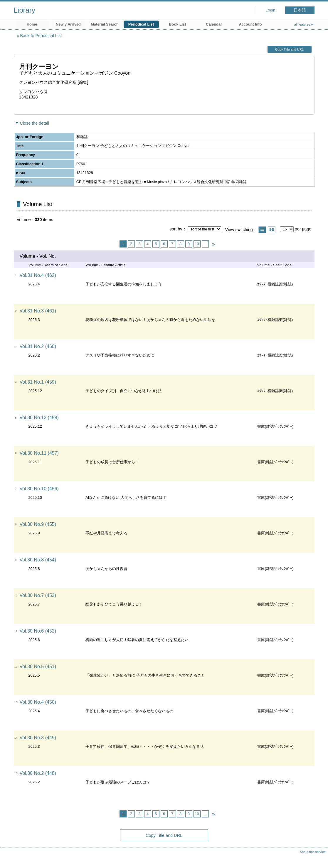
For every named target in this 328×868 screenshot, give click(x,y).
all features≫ (304, 24)
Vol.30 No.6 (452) (38, 631)
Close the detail (35, 123)
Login (270, 10)
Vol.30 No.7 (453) (38, 595)
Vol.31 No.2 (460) (38, 346)
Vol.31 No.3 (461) (38, 311)
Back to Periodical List (41, 36)
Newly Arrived (68, 24)
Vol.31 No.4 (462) (38, 275)
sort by (176, 229)
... (205, 244)
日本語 (300, 10)
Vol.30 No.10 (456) (39, 489)
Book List (177, 24)
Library (25, 10)
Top (318, 858)
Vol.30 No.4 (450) (38, 702)
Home (32, 24)
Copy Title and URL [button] (289, 49)
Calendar (214, 24)
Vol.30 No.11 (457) (39, 453)
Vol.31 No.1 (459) (38, 382)
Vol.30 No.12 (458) (39, 418)
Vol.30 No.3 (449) (38, 738)
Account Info (250, 24)
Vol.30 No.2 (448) (38, 773)
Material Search (105, 24)
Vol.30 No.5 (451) (38, 667)
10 (197, 244)
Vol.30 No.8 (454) (38, 560)
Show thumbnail (272, 230)
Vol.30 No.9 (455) (38, 524)
